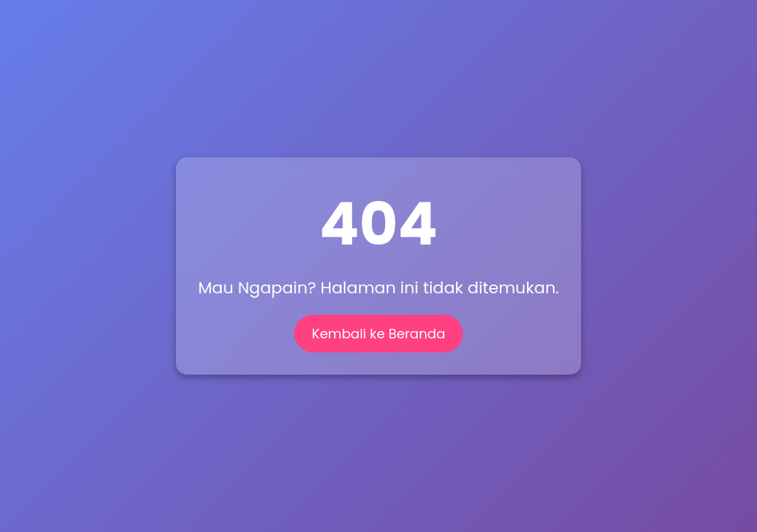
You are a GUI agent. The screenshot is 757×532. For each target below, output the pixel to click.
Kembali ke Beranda (379, 334)
